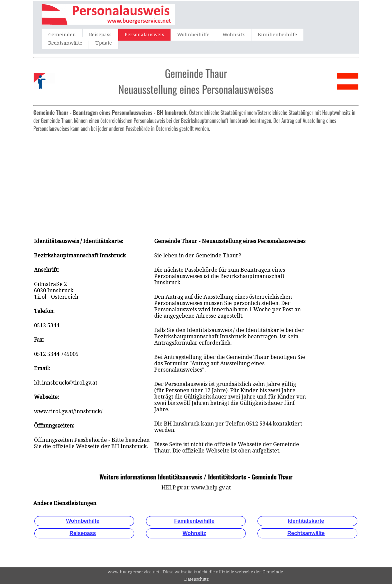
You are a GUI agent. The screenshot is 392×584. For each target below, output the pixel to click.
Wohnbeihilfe (193, 35)
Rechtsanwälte (65, 43)
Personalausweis (144, 35)
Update (104, 43)
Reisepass (100, 35)
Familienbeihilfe (277, 35)
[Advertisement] (196, 181)
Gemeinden (62, 35)
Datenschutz (196, 579)
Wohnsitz (234, 35)
